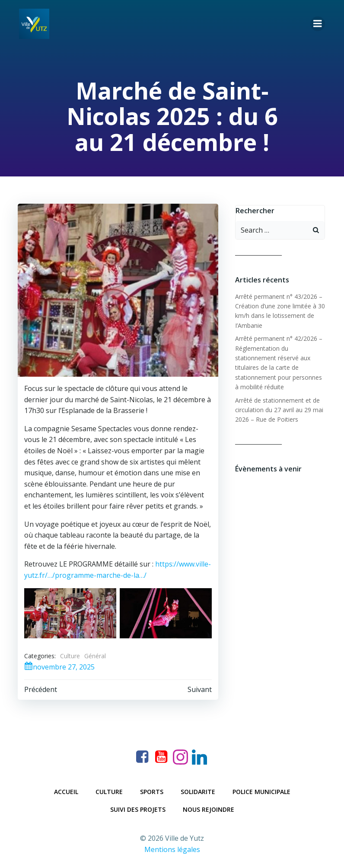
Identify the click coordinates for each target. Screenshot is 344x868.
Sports (152, 790)
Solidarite (198, 790)
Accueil (66, 790)
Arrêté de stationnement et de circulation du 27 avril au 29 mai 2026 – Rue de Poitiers (277, 407)
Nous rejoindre (209, 808)
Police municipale (261, 790)
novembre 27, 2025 (58, 666)
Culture (69, 655)
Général (94, 655)
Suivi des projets (138, 808)
